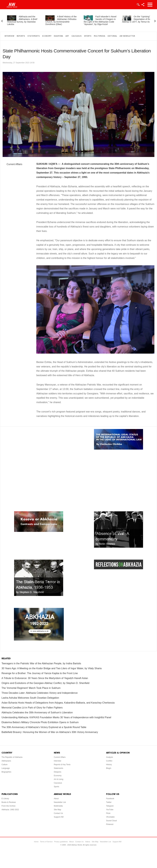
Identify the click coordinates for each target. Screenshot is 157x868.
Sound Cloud (111, 821)
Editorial (112, 36)
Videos (88, 842)
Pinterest (110, 824)
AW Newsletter (127, 36)
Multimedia (100, 36)
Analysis (110, 757)
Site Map (57, 810)
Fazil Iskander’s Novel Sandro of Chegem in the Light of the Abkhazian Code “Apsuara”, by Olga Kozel (100, 20)
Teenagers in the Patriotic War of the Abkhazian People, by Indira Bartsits (41, 663)
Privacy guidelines (61, 842)
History (109, 765)
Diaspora (58, 36)
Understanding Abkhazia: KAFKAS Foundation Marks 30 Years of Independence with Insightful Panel (56, 717)
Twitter (109, 802)
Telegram (110, 806)
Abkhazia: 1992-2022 (10, 810)
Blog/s (109, 768)
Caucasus (77, 36)
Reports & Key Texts (62, 765)
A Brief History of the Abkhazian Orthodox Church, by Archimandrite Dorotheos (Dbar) (61, 20)
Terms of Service (46, 842)
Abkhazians (6, 761)
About (56, 799)
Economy (47, 36)
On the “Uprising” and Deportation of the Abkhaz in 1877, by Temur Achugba (139, 19)
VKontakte (110, 817)
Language (6, 768)
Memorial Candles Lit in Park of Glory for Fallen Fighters (32, 708)
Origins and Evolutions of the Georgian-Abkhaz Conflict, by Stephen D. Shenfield (45, 683)
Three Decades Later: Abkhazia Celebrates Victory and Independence (40, 693)
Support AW (59, 817)
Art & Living (58, 779)
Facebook (110, 799)
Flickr (108, 813)
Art (67, 36)
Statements (34, 36)
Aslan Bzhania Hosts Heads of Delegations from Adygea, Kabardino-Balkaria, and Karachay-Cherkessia (58, 703)
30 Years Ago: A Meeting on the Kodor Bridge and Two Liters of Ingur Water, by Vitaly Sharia (52, 668)
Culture (5, 765)
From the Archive (9, 806)
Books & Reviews (9, 802)
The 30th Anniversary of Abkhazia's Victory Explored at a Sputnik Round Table (44, 727)
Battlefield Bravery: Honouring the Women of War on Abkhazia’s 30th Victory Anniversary (50, 732)
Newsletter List (60, 802)
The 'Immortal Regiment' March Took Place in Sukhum (31, 688)
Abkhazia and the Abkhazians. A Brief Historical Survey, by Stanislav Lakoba (22, 20)
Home (36, 842)
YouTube (110, 810)
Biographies (6, 772)
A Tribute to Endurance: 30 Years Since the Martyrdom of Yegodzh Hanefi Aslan (45, 678)
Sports (88, 36)
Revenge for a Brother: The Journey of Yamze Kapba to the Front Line (40, 673)
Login (138, 5)
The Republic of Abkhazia (12, 757)
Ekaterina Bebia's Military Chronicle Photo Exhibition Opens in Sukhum (40, 722)
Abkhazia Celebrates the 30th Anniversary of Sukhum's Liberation (37, 713)
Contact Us (58, 813)
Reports (21, 36)
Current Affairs (14, 164)
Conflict (109, 761)
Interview (9, 36)
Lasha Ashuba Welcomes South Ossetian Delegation (30, 698)
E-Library (5, 799)
